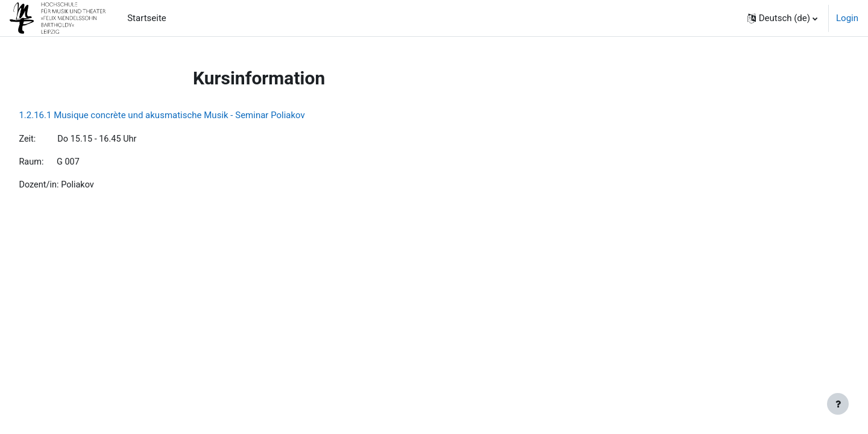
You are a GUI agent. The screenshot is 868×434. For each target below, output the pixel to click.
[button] (782, 18)
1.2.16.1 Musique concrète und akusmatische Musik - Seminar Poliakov (189, 115)
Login (847, 18)
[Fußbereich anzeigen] (838, 404)
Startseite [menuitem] (147, 18)
